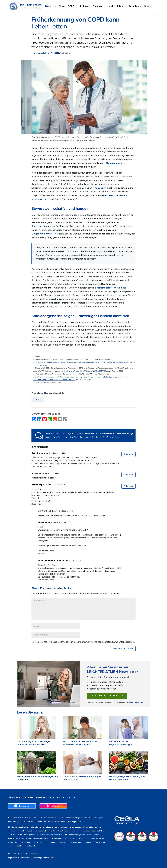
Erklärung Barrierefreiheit (44, 858)
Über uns (12, 854)
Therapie (98, 6)
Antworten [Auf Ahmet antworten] (129, 475)
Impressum (13, 858)
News (62, 6)
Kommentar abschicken (123, 649)
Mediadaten (33, 854)
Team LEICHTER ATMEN (46, 53)
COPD (71, 6)
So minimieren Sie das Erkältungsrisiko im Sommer (37, 778)
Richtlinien (97, 437)
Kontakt (22, 854)
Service (148, 6)
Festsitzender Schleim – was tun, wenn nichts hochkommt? (81, 743)
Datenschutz (25, 858)
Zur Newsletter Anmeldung (107, 696)
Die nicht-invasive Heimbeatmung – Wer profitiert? (82, 778)
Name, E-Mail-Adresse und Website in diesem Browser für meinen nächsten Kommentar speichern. (85, 642)
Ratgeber (134, 6)
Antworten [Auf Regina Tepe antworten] (129, 486)
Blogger (49, 6)
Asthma (84, 6)
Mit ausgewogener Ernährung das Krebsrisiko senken (127, 778)
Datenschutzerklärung (135, 703)
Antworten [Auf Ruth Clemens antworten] (129, 454)
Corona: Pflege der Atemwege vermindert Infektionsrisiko (33, 743)
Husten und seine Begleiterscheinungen (121, 743)
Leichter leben (116, 6)
